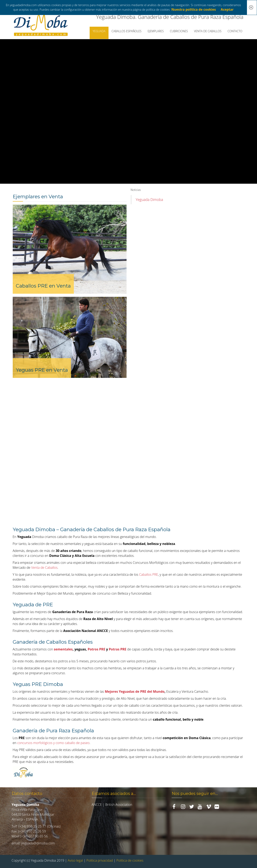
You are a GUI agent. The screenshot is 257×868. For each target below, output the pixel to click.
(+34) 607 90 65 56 (34, 836)
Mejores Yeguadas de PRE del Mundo (135, 691)
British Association (119, 805)
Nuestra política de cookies (194, 9)
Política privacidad (100, 860)
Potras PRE (118, 649)
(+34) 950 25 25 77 (32, 826)
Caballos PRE (148, 574)
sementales (63, 649)
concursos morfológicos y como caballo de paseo (53, 743)
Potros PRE (96, 649)
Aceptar (227, 9)
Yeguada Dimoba (150, 200)
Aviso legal (75, 860)
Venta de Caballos (44, 568)
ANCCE (97, 805)
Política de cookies (130, 860)
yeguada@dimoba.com (38, 843)
